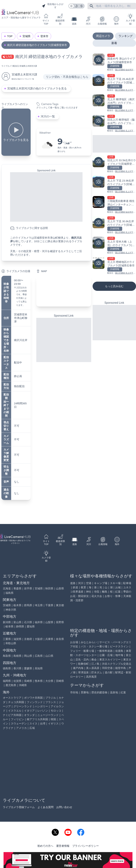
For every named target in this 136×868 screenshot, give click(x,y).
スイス (33, 723)
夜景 (83, 587)
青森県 (17, 588)
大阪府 (39, 639)
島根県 (17, 656)
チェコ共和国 (16, 702)
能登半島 (121, 668)
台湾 (43, 723)
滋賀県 (17, 639)
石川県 (28, 622)
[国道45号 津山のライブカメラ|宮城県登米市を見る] (114, 62)
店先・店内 (82, 659)
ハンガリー (41, 706)
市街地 (74, 692)
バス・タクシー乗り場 (94, 646)
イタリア (29, 711)
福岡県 (7, 681)
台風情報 (102, 21)
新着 (114, 43)
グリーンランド (23, 706)
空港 (89, 583)
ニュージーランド (48, 715)
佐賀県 (17, 681)
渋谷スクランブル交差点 (117, 664)
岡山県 (28, 656)
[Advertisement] (46, 197)
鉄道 (75, 587)
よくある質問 (46, 807)
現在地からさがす (53, 6)
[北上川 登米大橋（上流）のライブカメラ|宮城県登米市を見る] (114, 245)
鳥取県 (7, 656)
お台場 (74, 642)
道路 (74, 21)
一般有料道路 (105, 651)
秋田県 (49, 588)
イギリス (53, 723)
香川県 (17, 668)
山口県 (49, 656)
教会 (94, 659)
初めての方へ (45, 846)
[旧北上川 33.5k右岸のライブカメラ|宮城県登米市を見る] (114, 164)
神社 (89, 592)
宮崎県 (60, 681)
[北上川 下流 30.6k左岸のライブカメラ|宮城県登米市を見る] (114, 225)
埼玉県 (39, 605)
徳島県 (7, 668)
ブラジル (51, 698)
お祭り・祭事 (113, 596)
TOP (10, 36)
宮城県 (26, 36)
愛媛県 (28, 668)
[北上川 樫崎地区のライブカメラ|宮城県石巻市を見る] (114, 266)
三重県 (7, 639)
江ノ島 (95, 664)
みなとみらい (89, 642)
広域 (32, 728)
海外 (116, 21)
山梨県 (49, 622)
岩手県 (28, 588)
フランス (51, 702)
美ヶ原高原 (93, 668)
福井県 (39, 622)
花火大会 (97, 596)
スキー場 (115, 583)
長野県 (60, 622)
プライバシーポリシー (86, 846)
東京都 (60, 605)
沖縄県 (23, 685)
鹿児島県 (11, 685)
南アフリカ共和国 (37, 719)
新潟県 (7, 622)
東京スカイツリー (110, 659)
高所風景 (91, 677)
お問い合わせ (64, 807)
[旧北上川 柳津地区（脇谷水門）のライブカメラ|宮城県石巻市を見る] (114, 123)
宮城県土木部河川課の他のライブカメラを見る (37, 88)
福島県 (9, 593)
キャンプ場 (101, 583)
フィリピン (17, 719)
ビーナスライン (119, 646)
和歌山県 (11, 643)
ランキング (126, 36)
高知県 (39, 668)
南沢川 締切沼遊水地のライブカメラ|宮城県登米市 (37, 45)
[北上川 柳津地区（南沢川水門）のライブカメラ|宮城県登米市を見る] (114, 103)
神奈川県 (11, 610)
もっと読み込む (114, 286)
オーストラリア (12, 698)
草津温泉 (83, 672)
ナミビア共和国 (12, 715)
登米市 (44, 36)
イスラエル (15, 711)
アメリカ (21, 728)
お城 (118, 587)
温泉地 (114, 692)
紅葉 (118, 592)
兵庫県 (49, 639)
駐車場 (127, 583)
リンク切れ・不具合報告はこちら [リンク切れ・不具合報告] (67, 77)
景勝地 (85, 692)
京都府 (28, 639)
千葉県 (49, 605)
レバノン (43, 711)
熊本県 (39, 681)
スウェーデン (19, 723)
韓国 (53, 719)
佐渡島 (119, 651)
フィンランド (35, 702)
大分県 (49, 681)
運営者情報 (63, 846)
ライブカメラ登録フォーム (19, 807)
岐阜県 (9, 626)
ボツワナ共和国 (33, 698)
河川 (88, 21)
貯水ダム (97, 672)
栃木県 (17, 605)
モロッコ (56, 711)
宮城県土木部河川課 (28, 66)
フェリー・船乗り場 (82, 651)
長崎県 (28, 681)
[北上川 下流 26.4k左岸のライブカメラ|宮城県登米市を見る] (114, 83)
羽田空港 (107, 668)
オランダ (29, 715)
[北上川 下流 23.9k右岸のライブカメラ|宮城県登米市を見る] (114, 184)
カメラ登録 (130, 19)
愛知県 (31, 626)
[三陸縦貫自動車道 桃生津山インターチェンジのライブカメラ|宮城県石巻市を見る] (114, 205)
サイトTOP (46, 19)
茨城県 (7, 605)
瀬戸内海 (78, 668)
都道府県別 (60, 19)
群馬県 (28, 605)
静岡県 (20, 626)
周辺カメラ (103, 36)
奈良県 (60, 639)
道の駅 (109, 672)
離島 (105, 592)
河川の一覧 (48, 116)
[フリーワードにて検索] (92, 6)
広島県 (39, 656)
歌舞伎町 (83, 664)
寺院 (97, 592)
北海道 (7, 588)
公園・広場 (106, 655)
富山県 (17, 622)
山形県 (60, 588)
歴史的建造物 (99, 692)
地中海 (119, 655)
